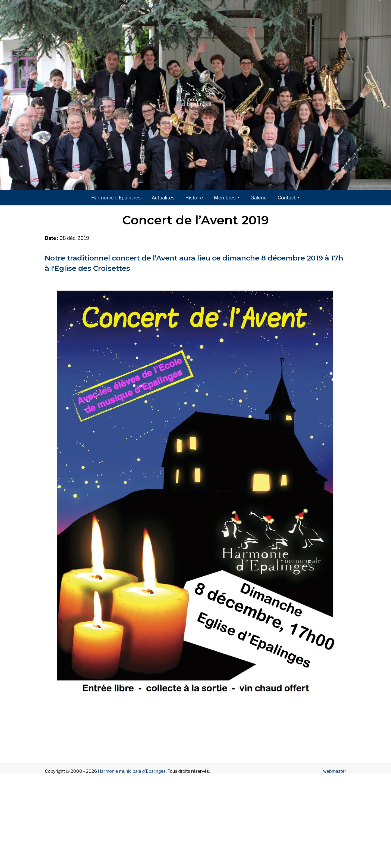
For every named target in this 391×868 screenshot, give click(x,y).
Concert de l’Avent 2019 (195, 220)
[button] (29, 95)
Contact (287, 198)
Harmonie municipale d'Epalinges (132, 771)
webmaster (335, 771)
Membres (225, 198)
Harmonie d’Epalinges (116, 198)
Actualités (163, 198)
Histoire (194, 198)
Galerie (259, 198)
